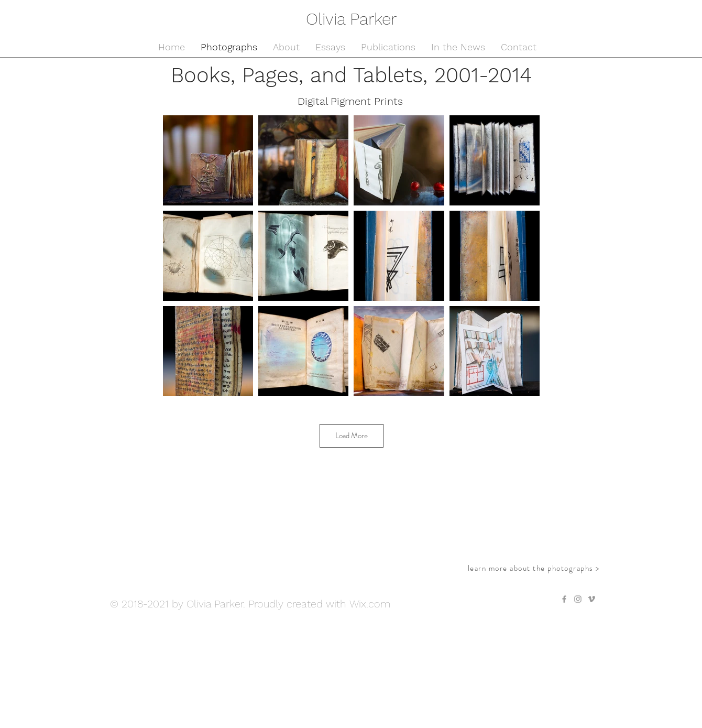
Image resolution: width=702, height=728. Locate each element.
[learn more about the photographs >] (535, 568)
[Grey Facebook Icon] (564, 599)
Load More (352, 436)
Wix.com (370, 604)
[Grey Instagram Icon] (578, 599)
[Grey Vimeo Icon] (591, 599)
